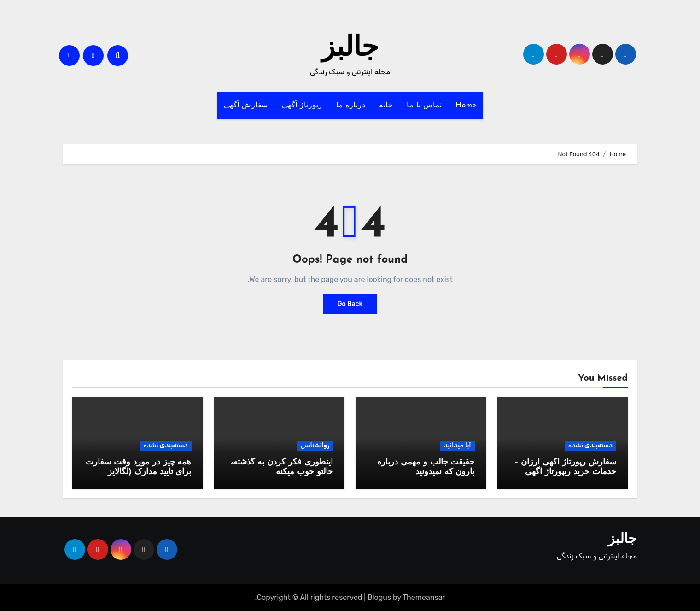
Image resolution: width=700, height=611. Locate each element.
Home (466, 106)
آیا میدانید (458, 445)
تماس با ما (424, 106)
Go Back (350, 304)
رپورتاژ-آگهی (302, 106)
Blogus (379, 597)
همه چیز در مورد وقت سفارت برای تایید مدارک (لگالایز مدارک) (138, 472)
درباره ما (351, 106)
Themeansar (424, 597)
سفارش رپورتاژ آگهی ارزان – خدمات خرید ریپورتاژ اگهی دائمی (565, 472)
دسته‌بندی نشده (590, 445)
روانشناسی (315, 445)
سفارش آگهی (246, 106)
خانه (386, 106)
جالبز (350, 49)
